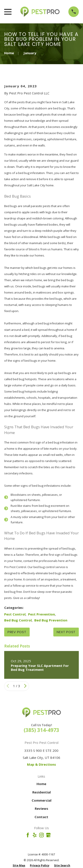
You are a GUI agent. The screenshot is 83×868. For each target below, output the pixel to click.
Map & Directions (41, 764)
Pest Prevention (41, 614)
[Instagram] (41, 835)
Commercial (41, 800)
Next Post (66, 632)
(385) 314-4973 (41, 730)
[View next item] (25, 686)
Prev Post (17, 632)
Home (41, 784)
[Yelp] (35, 835)
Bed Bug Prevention (51, 620)
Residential (41, 792)
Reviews (41, 808)
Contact (41, 817)
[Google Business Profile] (48, 835)
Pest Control (15, 614)
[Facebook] (28, 835)
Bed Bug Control (18, 620)
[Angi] (55, 835)
